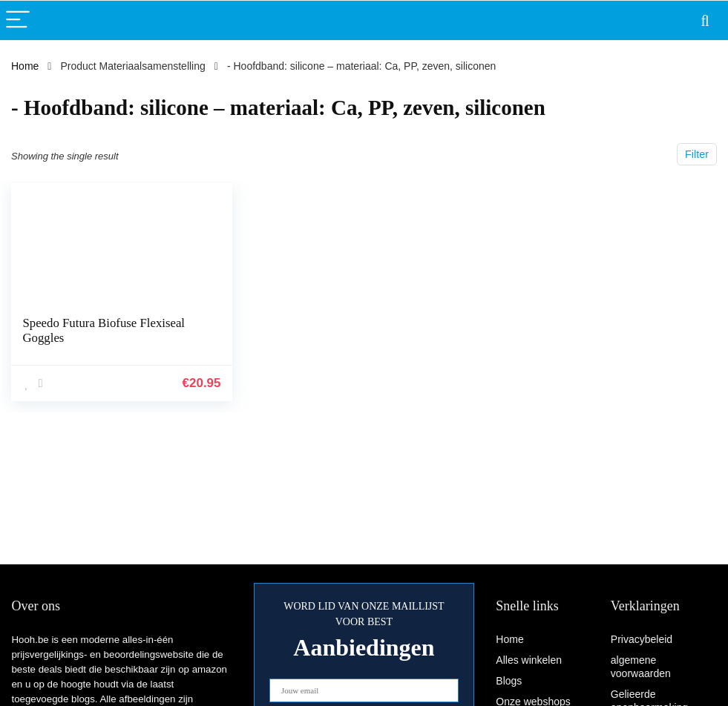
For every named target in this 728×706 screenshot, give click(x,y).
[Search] (705, 20)
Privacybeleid (642, 639)
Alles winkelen (529, 660)
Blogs (509, 681)
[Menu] (18, 20)
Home (25, 66)
